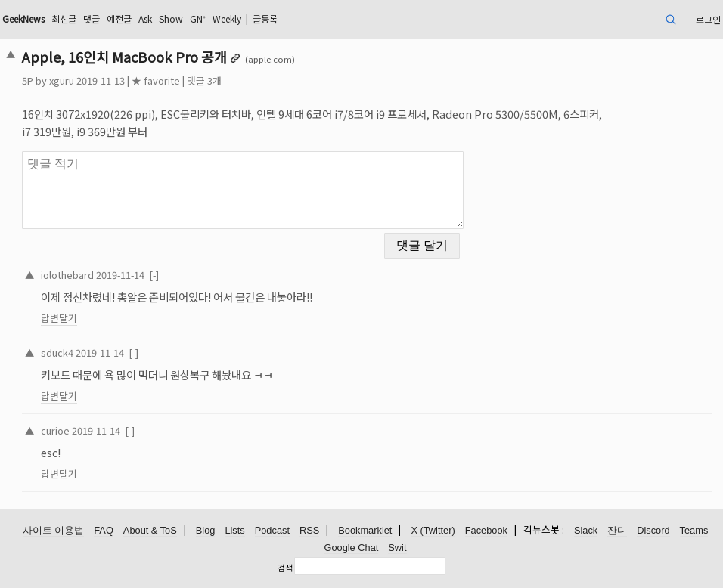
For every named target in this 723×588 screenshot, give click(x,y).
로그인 (708, 19)
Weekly (227, 19)
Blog (206, 530)
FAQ (104, 530)
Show (171, 19)
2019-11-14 (120, 275)
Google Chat (351, 548)
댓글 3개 (204, 80)
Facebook (486, 530)
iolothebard (67, 275)
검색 (285, 568)
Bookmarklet (365, 530)
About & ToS (150, 530)
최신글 (64, 19)
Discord (653, 530)
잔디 (617, 530)
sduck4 (57, 353)
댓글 (92, 19)
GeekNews (23, 19)
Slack (586, 530)
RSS (309, 530)
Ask (145, 19)
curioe (55, 430)
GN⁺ (198, 19)
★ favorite (156, 80)
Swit (397, 548)
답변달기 (59, 318)
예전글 (119, 19)
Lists (234, 530)
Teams (694, 530)
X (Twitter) (433, 530)
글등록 (265, 19)
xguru (62, 80)
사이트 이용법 (54, 530)
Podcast (272, 530)
